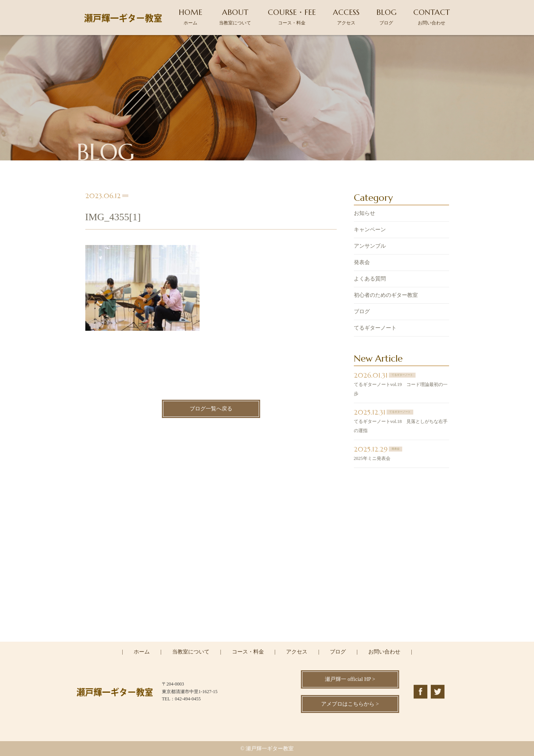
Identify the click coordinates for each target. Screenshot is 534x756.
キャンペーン (370, 230)
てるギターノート (375, 329)
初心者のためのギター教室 (386, 296)
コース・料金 (248, 652)
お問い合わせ (384, 652)
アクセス (297, 652)
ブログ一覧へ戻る (211, 410)
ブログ (362, 312)
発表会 (362, 263)
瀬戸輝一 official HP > (350, 679)
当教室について (191, 652)
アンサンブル (370, 247)
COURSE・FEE (292, 17)
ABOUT (235, 17)
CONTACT (432, 17)
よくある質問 (370, 279)
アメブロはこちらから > (350, 704)
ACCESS (346, 17)
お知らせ (365, 214)
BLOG (386, 17)
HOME (190, 17)
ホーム (142, 652)
